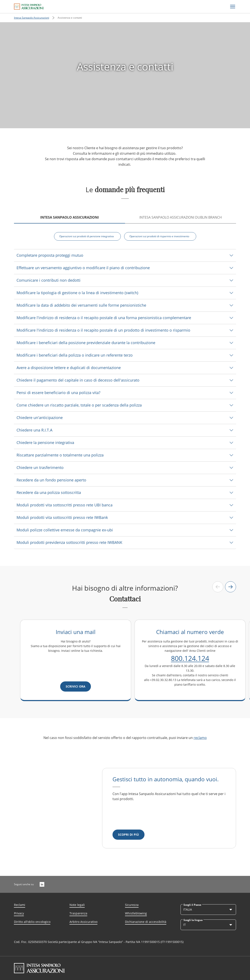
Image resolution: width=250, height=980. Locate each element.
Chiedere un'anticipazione (40, 418)
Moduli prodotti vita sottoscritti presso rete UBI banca (65, 505)
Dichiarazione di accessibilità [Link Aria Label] (146, 922)
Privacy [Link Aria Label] (19, 913)
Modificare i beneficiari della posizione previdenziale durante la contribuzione (86, 343)
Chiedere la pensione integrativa (45, 442)
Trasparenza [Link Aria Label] (78, 913)
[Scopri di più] (128, 835)
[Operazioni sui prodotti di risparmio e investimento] (160, 236)
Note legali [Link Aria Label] (77, 905)
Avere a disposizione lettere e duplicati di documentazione (69, 368)
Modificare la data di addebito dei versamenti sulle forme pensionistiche (81, 305)
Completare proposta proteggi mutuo (50, 255)
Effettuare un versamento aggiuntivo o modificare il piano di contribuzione (83, 268)
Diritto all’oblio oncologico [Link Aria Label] (32, 922)
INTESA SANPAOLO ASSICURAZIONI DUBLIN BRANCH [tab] (181, 217)
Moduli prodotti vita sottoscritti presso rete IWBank (62, 517)
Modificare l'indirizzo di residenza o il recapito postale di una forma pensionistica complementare (104, 318)
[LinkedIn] (42, 884)
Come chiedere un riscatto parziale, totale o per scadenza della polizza (79, 405)
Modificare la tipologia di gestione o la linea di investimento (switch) (77, 293)
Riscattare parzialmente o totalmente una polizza (60, 455)
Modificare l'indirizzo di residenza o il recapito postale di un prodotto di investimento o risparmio (103, 330)
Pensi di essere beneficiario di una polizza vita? (58, 393)
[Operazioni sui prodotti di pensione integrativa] (87, 236)
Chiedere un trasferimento (40, 467)
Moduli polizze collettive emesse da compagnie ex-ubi (65, 530)
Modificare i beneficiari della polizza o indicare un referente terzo (75, 355)
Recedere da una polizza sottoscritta (49, 492)
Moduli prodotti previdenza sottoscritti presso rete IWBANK (69, 542)
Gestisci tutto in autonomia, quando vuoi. (166, 779)
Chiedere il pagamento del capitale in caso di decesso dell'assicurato (78, 380)
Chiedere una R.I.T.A (34, 430)
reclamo (200, 738)
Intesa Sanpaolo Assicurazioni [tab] (69, 217)
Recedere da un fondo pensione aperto (51, 480)
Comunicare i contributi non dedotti (49, 280)
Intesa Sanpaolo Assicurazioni (32, 18)
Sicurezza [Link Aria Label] (132, 905)
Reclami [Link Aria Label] (20, 905)
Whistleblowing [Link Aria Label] (136, 913)
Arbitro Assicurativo (83, 922)
